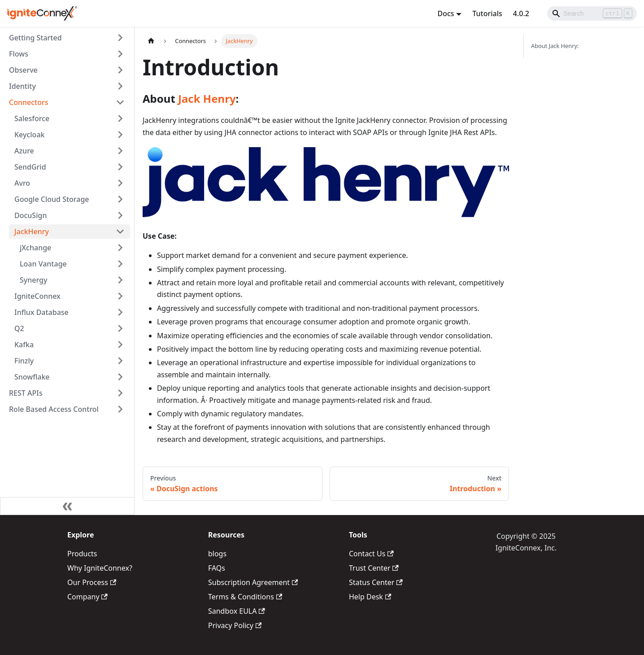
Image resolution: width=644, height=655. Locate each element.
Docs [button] (446, 13)
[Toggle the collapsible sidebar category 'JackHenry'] (120, 231)
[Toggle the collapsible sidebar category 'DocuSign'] (120, 215)
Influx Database (41, 312)
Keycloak (29, 135)
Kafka (24, 345)
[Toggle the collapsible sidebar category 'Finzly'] (120, 361)
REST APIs (26, 393)
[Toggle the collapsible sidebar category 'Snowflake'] (120, 377)
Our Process (92, 582)
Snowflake (32, 377)
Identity (22, 86)
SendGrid (30, 167)
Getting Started (35, 38)
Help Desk (370, 597)
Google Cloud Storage (52, 199)
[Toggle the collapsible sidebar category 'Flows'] (120, 54)
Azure (24, 151)
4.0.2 (521, 13)
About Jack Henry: (555, 46)
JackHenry (32, 231)
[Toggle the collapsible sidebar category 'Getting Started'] (120, 38)
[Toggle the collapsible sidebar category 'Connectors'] (120, 102)
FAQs (217, 568)
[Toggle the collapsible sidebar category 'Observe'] (120, 70)
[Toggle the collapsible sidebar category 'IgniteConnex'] (120, 296)
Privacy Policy (235, 625)
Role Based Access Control (54, 409)
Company (87, 597)
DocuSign (30, 215)
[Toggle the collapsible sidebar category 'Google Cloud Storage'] (120, 199)
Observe (23, 70)
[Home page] (151, 41)
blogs (217, 554)
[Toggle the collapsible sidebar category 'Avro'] (120, 183)
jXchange (35, 248)
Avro (22, 183)
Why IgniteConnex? (100, 568)
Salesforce (32, 118)
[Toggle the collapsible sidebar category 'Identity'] (120, 86)
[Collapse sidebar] (67, 506)
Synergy (33, 280)
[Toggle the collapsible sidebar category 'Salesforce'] (120, 118)
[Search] (592, 13)
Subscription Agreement (253, 582)
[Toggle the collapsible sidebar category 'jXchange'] (120, 248)
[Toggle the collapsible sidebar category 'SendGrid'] (120, 167)
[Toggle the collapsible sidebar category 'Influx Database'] (120, 312)
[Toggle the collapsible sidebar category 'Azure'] (120, 151)
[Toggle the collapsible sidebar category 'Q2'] (120, 328)
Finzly (24, 361)
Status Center (376, 582)
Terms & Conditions (245, 597)
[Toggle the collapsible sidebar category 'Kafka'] (120, 345)
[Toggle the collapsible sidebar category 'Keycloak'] (120, 135)
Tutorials (487, 13)
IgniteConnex (37, 296)
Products (82, 554)
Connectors (29, 102)
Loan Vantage (43, 264)
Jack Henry (207, 98)
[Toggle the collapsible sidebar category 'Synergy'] (120, 280)
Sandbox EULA (237, 611)
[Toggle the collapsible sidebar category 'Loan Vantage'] (120, 264)
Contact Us (371, 554)
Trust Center (374, 568)
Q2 (19, 328)
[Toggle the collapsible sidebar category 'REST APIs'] (120, 393)
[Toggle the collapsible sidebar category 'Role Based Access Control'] (120, 409)
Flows (19, 54)
